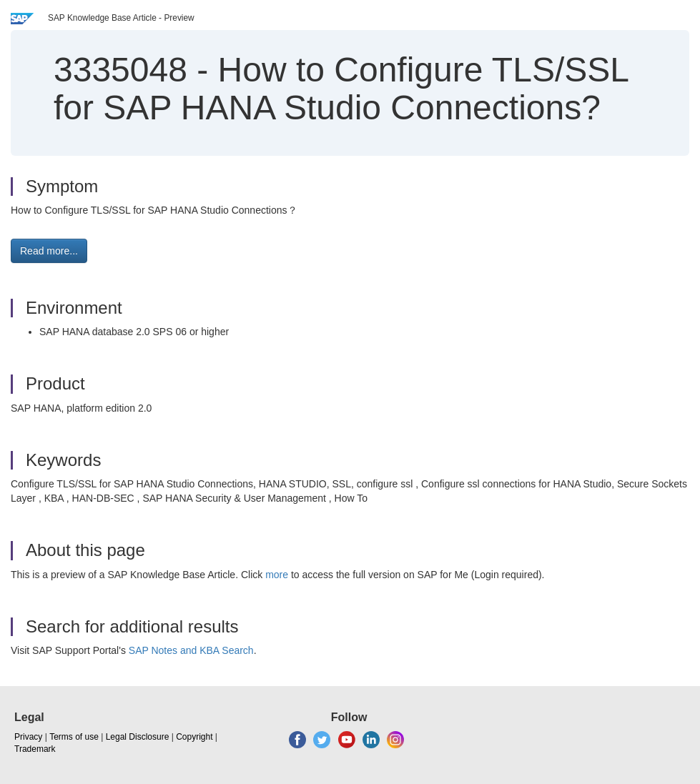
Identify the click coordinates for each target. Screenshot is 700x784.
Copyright (194, 737)
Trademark (35, 749)
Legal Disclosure (138, 737)
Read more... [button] (49, 251)
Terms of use (74, 737)
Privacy (28, 737)
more (277, 575)
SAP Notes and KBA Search (191, 650)
